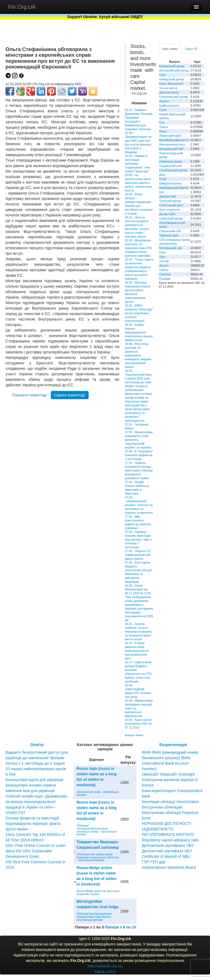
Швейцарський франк (174, 188)
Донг (162, 175)
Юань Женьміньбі (171, 84)
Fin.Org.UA (22, 7)
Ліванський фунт (170, 136)
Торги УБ (191, 49)
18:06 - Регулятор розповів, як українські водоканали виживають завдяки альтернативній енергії (138, 355)
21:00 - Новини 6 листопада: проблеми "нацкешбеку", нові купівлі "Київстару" (137, 164)
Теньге (164, 127)
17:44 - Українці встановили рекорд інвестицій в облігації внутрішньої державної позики (139, 470)
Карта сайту (105, 972)
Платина (165, 274)
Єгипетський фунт (171, 205)
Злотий (164, 261)
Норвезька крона (170, 161)
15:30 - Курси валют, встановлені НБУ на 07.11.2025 (138, 724)
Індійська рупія (169, 105)
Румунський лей (170, 231)
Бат (162, 192)
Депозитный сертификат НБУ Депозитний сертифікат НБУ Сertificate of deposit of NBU (168, 851)
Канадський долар (172, 79)
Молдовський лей (171, 149)
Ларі (162, 257)
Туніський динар (170, 201)
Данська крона (169, 92)
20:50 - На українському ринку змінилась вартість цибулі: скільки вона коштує (138, 183)
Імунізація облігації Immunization (171, 802)
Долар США (167, 214)
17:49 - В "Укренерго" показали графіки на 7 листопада (139, 455)
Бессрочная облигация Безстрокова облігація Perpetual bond (170, 813)
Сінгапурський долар (173, 170)
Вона (163, 131)
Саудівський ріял (170, 166)
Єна (162, 122)
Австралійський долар (174, 70)
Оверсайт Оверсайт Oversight (168, 774)
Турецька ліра (169, 235)
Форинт (164, 101)
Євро (163, 252)
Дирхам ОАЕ (168, 196)
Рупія (163, 110)
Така (162, 75)
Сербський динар (171, 218)
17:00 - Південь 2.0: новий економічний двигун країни (138, 555)
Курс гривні (170, 49)
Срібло (164, 270)
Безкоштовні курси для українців (34, 780)
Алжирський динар (172, 66)
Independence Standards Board (169, 867)
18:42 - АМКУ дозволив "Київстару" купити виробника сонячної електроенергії (139, 313)
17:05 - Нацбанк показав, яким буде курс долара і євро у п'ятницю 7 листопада (138, 539)
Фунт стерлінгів (169, 210)
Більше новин (134, 735)
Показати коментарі (29, 395)
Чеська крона (168, 88)
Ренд (163, 179)
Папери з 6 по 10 (120, 927)
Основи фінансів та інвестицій (32, 818)
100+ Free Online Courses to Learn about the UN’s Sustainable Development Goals (36, 851)
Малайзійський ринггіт (174, 140)
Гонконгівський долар (174, 97)
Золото (164, 265)
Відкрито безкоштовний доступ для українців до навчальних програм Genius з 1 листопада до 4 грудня (37, 758)
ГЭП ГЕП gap (154, 862)
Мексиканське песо (172, 144)
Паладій (165, 279)
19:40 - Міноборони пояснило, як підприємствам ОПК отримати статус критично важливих (138, 248)
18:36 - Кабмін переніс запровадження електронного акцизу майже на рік (139, 332)
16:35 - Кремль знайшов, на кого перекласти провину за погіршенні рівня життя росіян (138, 632)
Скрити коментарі (70, 395)
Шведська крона (170, 183)
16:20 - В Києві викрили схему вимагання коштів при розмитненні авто (137, 651)
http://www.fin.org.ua (105, 966)
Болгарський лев (170, 248)
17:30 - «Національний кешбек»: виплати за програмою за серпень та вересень (139, 505)
